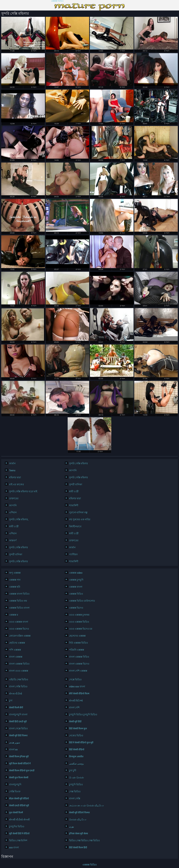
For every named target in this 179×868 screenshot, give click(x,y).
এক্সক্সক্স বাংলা (76, 587)
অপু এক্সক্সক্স (15, 573)
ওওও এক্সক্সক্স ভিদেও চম (81, 629)
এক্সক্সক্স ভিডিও (57, 1)
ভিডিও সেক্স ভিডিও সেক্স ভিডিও (84, 841)
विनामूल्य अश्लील (76, 757)
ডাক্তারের (14, 498)
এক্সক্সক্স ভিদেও (76, 608)
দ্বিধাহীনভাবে (75, 526)
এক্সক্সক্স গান (15, 580)
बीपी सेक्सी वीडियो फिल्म (79, 694)
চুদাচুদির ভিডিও (17, 827)
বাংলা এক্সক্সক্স (16, 657)
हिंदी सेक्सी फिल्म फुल (78, 729)
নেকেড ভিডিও (76, 736)
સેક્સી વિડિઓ (76, 701)
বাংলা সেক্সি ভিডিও (18, 687)
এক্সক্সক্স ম (14, 615)
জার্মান (12, 463)
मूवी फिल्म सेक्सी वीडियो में (20, 764)
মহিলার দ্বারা (15, 477)
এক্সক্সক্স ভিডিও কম (18, 601)
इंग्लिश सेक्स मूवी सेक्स (78, 834)
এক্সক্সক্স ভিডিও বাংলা (19, 608)
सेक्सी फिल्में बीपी (16, 708)
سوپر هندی (15, 743)
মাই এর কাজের (17, 484)
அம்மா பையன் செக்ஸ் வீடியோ (86, 806)
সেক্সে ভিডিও (75, 680)
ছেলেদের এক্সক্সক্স (77, 636)
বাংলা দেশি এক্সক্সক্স (78, 671)
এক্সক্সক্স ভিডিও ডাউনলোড (82, 601)
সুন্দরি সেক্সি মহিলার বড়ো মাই (23, 491)
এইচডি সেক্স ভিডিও (19, 680)
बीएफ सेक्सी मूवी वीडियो (19, 799)
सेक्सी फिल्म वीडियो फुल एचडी (22, 771)
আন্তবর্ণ (13, 540)
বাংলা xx (13, 750)
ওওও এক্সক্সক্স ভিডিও (79, 622)
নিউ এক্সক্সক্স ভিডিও (78, 643)
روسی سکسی (76, 764)
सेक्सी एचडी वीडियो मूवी (19, 806)
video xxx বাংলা (77, 687)
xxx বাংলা (14, 848)
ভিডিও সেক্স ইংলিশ (18, 841)
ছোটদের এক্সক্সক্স (17, 643)
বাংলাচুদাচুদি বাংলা (18, 715)
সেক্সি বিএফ (15, 792)
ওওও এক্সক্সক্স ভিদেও (19, 629)
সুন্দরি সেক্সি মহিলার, (19, 519)
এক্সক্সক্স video (76, 573)
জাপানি (73, 470)
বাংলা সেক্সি (75, 799)
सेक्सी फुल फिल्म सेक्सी (19, 778)
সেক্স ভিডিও (75, 792)
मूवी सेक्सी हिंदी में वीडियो (19, 834)
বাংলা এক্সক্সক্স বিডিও (79, 657)
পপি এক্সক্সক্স (15, 650)
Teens (12, 470)
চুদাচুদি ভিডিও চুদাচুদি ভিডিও (83, 715)
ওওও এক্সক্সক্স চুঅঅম (79, 615)
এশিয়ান (13, 512)
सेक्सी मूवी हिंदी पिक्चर (18, 736)
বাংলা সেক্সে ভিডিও (18, 729)
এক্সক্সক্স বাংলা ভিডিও (19, 594)
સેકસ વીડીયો (16, 694)
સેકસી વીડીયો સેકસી (19, 820)
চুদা (11, 701)
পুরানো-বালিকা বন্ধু (78, 512)
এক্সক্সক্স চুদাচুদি (76, 580)
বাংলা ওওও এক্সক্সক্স (19, 671)
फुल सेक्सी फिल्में (16, 813)
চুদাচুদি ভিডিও (76, 785)
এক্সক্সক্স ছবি (15, 587)
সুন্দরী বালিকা (76, 484)
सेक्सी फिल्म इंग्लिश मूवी (19, 757)
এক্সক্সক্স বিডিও (76, 594)
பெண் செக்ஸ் (76, 778)
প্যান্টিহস (73, 554)
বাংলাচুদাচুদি (15, 785)
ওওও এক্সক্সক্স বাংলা (19, 622)
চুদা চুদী (73, 771)
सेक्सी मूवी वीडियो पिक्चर (79, 813)
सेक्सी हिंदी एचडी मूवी (18, 722)
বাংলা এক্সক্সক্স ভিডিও (19, 664)
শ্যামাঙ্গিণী (74, 505)
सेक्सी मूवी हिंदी (75, 722)
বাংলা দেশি (74, 708)
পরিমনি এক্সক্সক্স (77, 650)
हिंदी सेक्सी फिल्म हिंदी (78, 848)
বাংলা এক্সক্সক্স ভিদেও (79, 664)
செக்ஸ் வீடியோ (78, 820)
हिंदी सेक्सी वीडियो (77, 750)
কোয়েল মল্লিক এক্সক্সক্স (20, 636)
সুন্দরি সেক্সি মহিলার (78, 463)
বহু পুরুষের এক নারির (80, 519)
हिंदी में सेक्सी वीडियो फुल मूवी (81, 743)
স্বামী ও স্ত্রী (74, 491)
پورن (71, 827)
